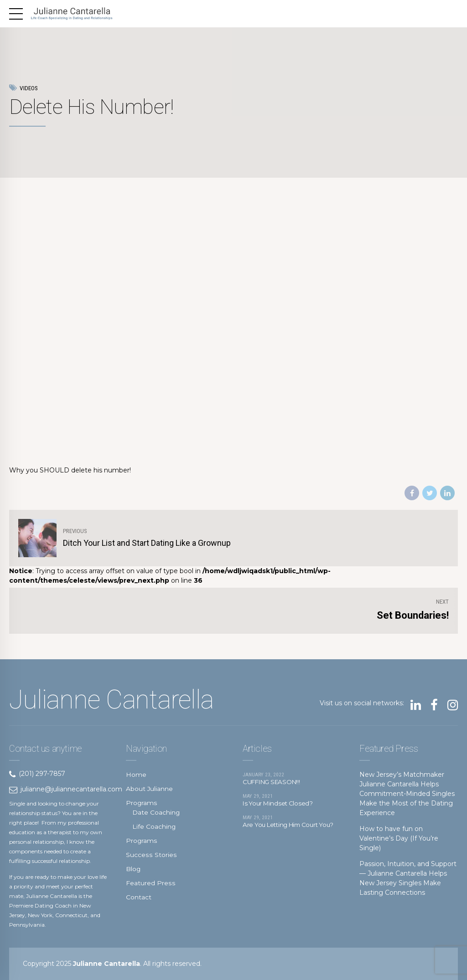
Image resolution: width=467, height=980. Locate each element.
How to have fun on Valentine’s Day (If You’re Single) (399, 838)
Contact (139, 897)
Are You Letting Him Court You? (284, 831)
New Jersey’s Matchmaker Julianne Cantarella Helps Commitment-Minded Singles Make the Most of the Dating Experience (407, 794)
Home (136, 775)
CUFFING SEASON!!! (274, 783)
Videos (29, 88)
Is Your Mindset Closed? (279, 805)
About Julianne (150, 789)
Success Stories (151, 855)
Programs (142, 803)
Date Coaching (156, 812)
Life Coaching (154, 826)
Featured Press (150, 883)
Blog (133, 869)
